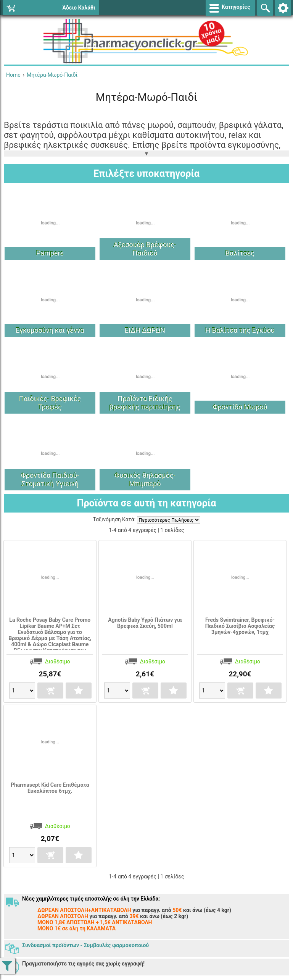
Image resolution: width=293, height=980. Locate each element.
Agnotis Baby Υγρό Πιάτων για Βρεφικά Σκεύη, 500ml (145, 623)
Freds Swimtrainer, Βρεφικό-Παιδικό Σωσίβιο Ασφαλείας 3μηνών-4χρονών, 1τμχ (240, 626)
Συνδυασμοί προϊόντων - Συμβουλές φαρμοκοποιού (85, 945)
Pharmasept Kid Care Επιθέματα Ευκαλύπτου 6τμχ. (50, 788)
